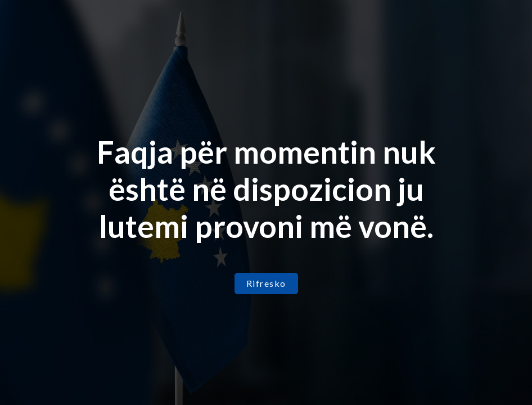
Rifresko (266, 283)
